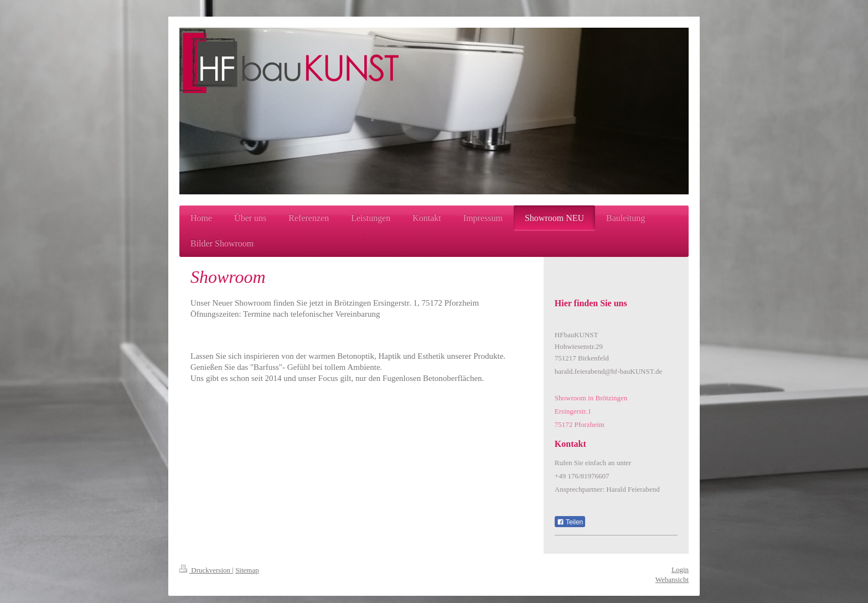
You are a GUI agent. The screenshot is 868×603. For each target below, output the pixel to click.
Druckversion (206, 570)
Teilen (570, 522)
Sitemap (247, 570)
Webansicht (672, 579)
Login (680, 569)
